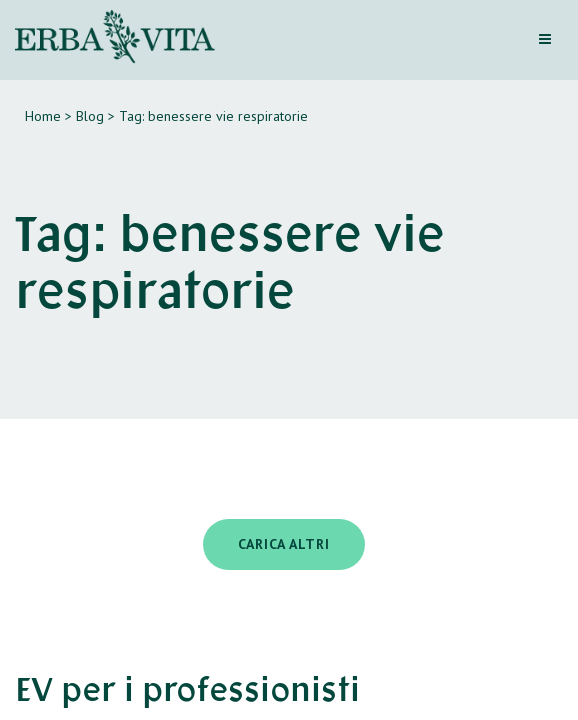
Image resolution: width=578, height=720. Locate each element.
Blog (90, 116)
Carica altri (284, 544)
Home (43, 116)
